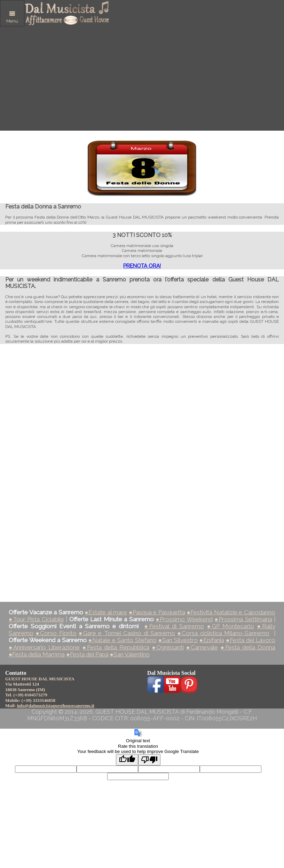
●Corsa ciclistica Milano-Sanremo (223, 633)
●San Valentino (130, 654)
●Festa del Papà (87, 654)
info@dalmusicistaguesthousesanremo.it (56, 706)
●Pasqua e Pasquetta (157, 612)
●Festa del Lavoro (251, 640)
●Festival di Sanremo (174, 626)
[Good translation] (127, 760)
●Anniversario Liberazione (44, 647)
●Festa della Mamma (37, 654)
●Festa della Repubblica (116, 647)
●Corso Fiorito (56, 633)
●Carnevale (202, 647)
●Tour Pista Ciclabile (36, 619)
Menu (12, 17)
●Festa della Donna (248, 647)
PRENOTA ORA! (142, 266)
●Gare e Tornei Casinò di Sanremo (127, 633)
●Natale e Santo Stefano (123, 640)
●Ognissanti (168, 647)
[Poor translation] (149, 760)
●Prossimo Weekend (184, 619)
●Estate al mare (106, 612)
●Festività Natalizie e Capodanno (231, 612)
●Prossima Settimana (243, 619)
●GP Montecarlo (231, 626)
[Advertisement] (142, 79)
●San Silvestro (178, 640)
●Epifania (212, 640)
